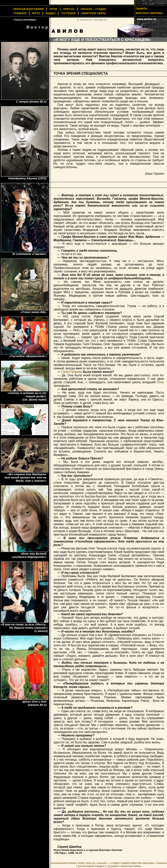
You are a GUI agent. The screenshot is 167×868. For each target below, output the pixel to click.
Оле (160, 382)
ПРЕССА (69, 9)
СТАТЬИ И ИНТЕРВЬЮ (25, 20)
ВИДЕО (50, 13)
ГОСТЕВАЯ (68, 13)
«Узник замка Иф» (33, 312)
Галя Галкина (72, 372)
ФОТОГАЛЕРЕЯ (86, 866)
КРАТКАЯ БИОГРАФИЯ (63, 863)
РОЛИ (53, 9)
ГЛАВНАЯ (20, 13)
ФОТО (36, 13)
